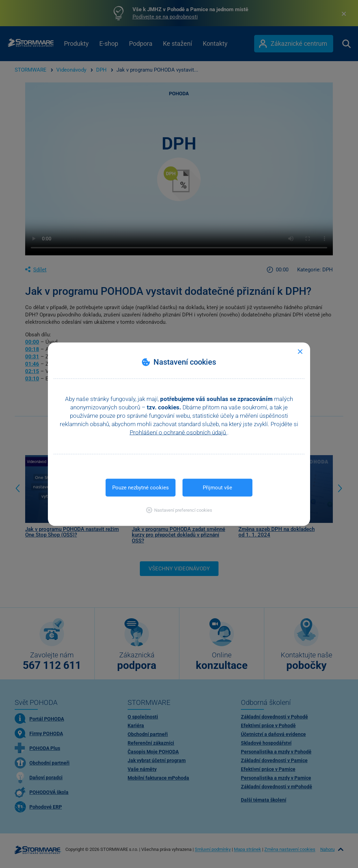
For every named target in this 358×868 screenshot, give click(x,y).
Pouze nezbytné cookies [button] (141, 487)
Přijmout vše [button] (217, 487)
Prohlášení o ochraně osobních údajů (178, 432)
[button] (179, 510)
